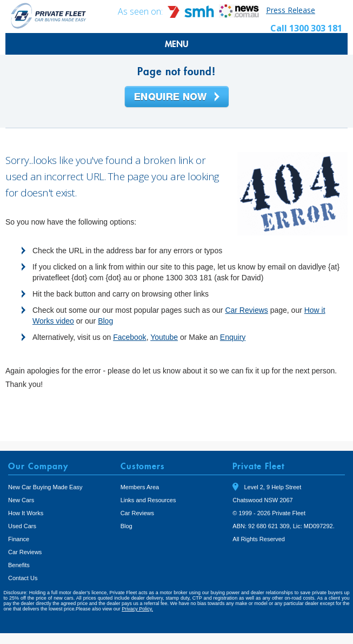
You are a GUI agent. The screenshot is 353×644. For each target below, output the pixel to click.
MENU (177, 44)
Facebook (129, 337)
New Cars (21, 500)
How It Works (26, 513)
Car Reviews (246, 310)
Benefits (19, 565)
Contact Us (23, 578)
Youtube (164, 337)
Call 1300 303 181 (306, 28)
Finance (19, 539)
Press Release (291, 10)
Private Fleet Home (49, 15)
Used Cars (22, 526)
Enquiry (233, 337)
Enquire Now (177, 97)
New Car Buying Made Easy (45, 487)
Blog (105, 321)
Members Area (140, 487)
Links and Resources (148, 500)
